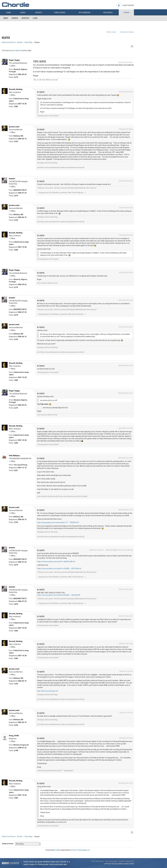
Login (35, 18)
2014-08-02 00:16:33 (126, 783)
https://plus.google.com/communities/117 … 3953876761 (58, 522)
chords (131, 864)
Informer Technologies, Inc (80, 850)
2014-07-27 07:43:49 (126, 644)
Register (25, 18)
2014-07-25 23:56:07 (96, 550)
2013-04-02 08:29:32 (125, 393)
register (18, 50)
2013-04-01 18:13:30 (126, 208)
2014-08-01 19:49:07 (126, 738)
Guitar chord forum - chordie (12, 42)
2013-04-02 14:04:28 (126, 428)
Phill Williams (14, 456)
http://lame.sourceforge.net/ (48, 691)
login (11, 50)
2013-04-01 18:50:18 (126, 235)
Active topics (111, 32)
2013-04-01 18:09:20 (126, 181)
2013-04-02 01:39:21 (126, 327)
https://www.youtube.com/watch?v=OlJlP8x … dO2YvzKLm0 (59, 569)
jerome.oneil (14, 127)
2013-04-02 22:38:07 (126, 458)
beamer (12, 179)
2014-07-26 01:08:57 (126, 589)
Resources (108, 13)
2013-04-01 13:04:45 (126, 92)
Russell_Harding (16, 89)
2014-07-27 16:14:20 (126, 671)
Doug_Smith (14, 736)
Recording (28, 42)
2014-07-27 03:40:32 (126, 616)
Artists (39, 13)
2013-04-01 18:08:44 (126, 129)
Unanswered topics (127, 32)
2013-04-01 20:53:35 (126, 300)
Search (15, 18)
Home (9, 13)
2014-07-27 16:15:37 (126, 713)
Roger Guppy (14, 60)
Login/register (128, 5)
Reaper (6, 38)
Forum (126, 13)
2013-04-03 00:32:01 (126, 510)
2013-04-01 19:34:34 (126, 272)
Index (6, 18)
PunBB (57, 850)
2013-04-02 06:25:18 (126, 365)
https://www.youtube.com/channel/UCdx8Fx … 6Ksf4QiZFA (59, 595)
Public (60, 13)
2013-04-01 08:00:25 (126, 62)
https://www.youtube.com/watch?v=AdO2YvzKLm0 (56, 562)
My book (85, 13)
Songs (23, 13)
